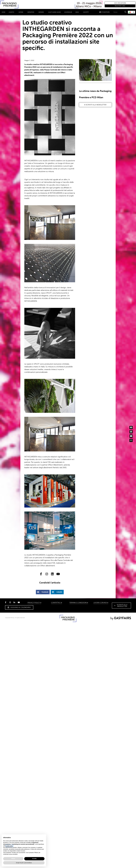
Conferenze (68, 12)
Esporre (42, 12)
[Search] (125, 12)
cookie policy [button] (9, 846)
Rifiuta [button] (13, 859)
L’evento (12, 12)
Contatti (86, 12)
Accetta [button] (34, 859)
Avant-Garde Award (54, 12)
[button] (120, 3)
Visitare (21, 12)
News (78, 12)
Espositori (31, 12)
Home (3, 12)
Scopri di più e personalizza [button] (24, 863)
